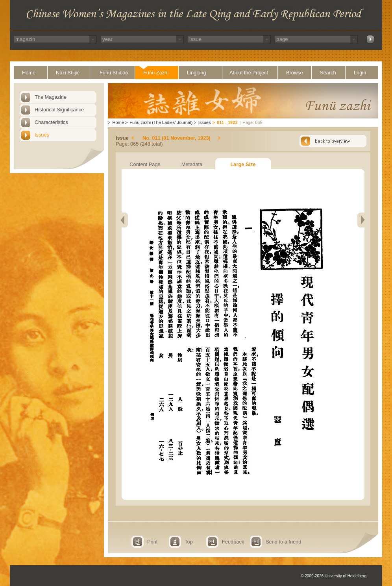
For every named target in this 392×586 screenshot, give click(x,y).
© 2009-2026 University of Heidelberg (334, 576)
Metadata (192, 164)
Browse (295, 73)
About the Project (249, 73)
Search (328, 73)
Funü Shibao (114, 73)
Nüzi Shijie (68, 73)
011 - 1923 (227, 122)
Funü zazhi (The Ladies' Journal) (161, 122)
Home (29, 73)
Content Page (145, 164)
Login (360, 73)
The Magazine (51, 97)
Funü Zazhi (156, 73)
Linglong (196, 73)
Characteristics (51, 122)
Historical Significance (59, 110)
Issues (42, 135)
